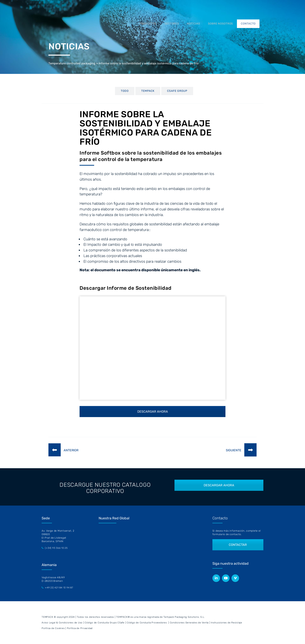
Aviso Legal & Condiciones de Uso (62, 623)
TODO (125, 91)
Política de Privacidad (80, 628)
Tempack (148, 91)
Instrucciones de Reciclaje (226, 623)
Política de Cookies (53, 628)
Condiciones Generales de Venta (189, 623)
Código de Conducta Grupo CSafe (105, 623)
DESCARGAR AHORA (153, 412)
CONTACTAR (238, 545)
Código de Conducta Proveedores (147, 623)
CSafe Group (177, 91)
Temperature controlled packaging (72, 63)
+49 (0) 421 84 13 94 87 (59, 588)
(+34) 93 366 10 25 (56, 548)
